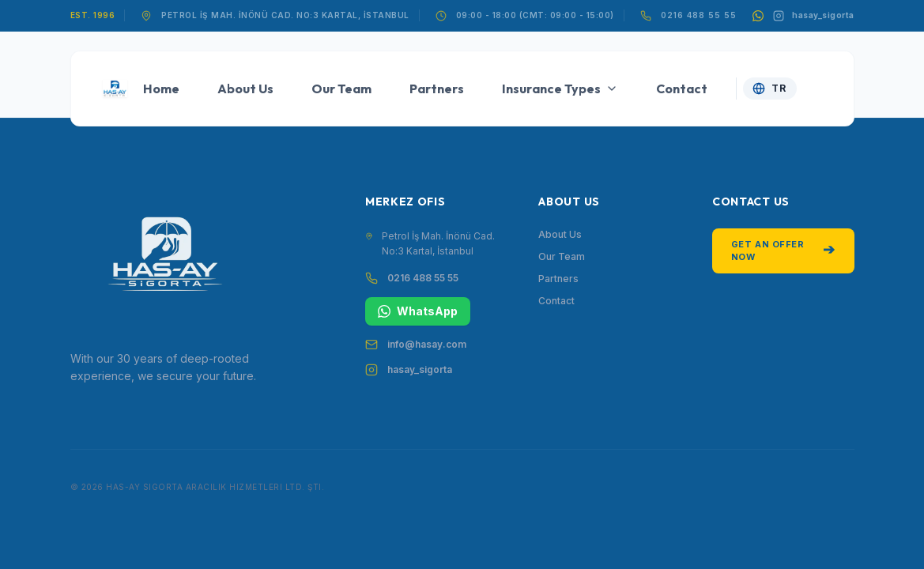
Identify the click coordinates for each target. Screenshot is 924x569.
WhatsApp (418, 311)
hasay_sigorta (420, 369)
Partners (437, 89)
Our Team (341, 89)
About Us (245, 89)
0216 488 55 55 (699, 15)
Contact (682, 89)
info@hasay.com (427, 344)
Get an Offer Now (783, 251)
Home (161, 89)
